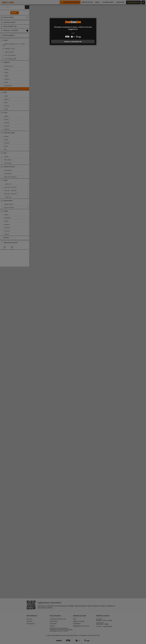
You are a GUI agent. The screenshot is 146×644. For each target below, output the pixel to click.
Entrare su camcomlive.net (73, 42)
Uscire (73, 33)
